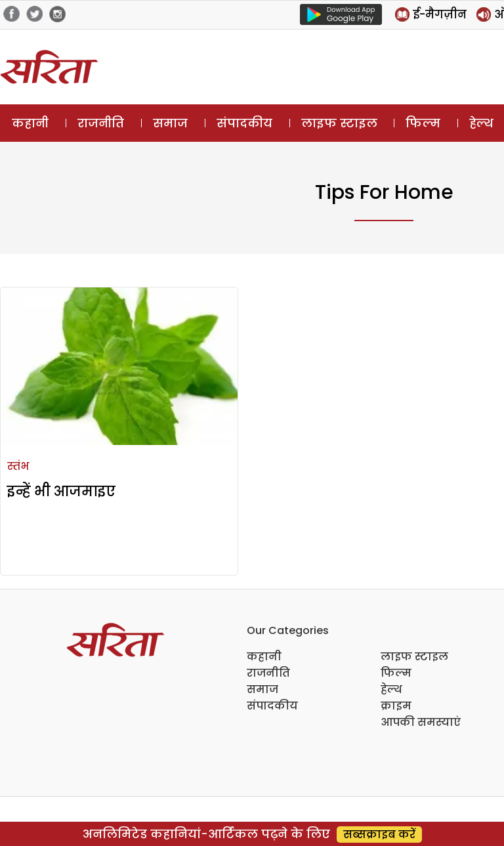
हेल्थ (391, 689)
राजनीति (101, 123)
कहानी (30, 123)
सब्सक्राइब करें (379, 835)
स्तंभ (18, 466)
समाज (170, 123)
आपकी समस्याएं (421, 722)
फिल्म (423, 123)
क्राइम (396, 706)
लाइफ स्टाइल (339, 123)
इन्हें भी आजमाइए (61, 491)
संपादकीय (244, 123)
